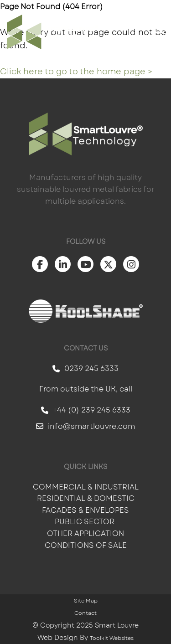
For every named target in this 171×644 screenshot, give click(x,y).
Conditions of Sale (86, 545)
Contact (85, 613)
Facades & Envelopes (85, 510)
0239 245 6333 (85, 368)
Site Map (86, 601)
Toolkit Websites (112, 638)
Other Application (85, 533)
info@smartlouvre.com (85, 426)
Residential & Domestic (86, 498)
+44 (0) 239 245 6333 (86, 410)
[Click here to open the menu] (157, 32)
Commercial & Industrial (86, 487)
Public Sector (85, 522)
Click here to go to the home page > (76, 72)
